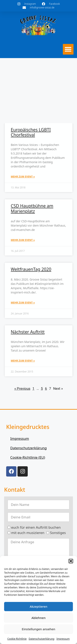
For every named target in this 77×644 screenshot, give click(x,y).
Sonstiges (58, 533)
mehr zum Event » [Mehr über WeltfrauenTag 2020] (23, 303)
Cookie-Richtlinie (17, 639)
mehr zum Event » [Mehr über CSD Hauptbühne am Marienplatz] (23, 240)
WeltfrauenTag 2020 (31, 269)
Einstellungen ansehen (38, 629)
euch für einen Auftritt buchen (36, 527)
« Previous (22, 388)
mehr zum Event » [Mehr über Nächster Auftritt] (23, 361)
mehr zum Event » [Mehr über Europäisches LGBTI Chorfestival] (23, 177)
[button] (71, 561)
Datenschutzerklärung (42, 639)
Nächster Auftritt (28, 332)
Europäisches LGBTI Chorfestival (31, 132)
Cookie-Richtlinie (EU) (28, 457)
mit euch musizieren (28, 533)
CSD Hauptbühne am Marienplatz (32, 208)
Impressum (63, 639)
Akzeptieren (39, 606)
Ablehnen (38, 618)
